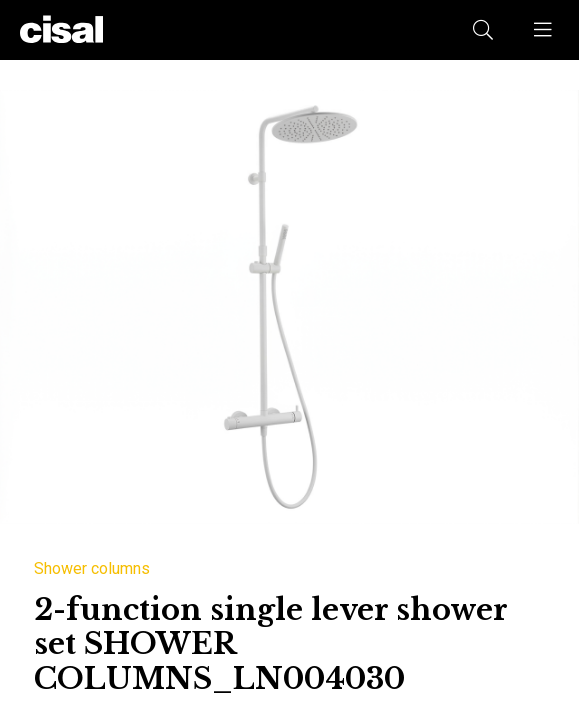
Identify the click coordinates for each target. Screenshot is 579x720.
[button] (544, 30)
